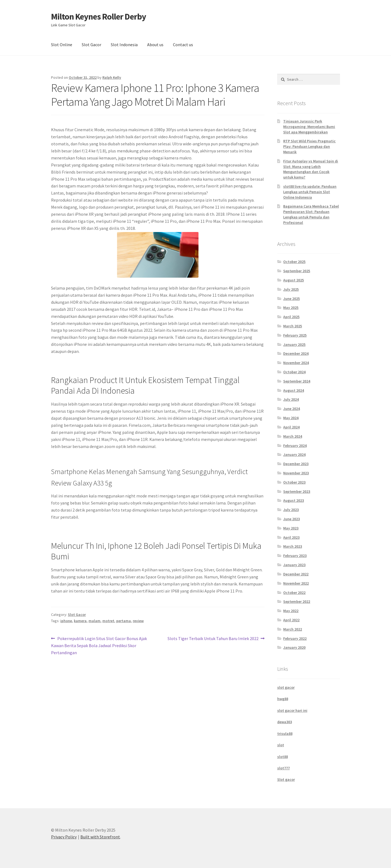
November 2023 (296, 473)
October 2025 (294, 262)
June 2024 (291, 409)
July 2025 (291, 289)
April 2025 (291, 317)
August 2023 (294, 500)
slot (281, 745)
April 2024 (291, 427)
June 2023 (291, 519)
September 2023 (297, 491)
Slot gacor (286, 779)
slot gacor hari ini (292, 710)
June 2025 (291, 299)
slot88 (283, 757)
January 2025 (294, 344)
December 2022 (296, 574)
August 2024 (294, 390)
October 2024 (294, 372)
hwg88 (283, 699)
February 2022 (295, 638)
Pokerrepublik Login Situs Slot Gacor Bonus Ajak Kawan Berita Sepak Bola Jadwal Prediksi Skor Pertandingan (99, 645)
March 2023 (293, 546)
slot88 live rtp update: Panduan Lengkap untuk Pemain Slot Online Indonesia (310, 192)
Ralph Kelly (112, 77)
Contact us (183, 45)
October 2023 (294, 482)
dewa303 (285, 722)
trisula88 (285, 734)
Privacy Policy (64, 837)
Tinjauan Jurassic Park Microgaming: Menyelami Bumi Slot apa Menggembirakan (309, 127)
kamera (80, 621)
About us (155, 45)
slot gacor (286, 687)
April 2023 (291, 537)
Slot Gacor (92, 45)
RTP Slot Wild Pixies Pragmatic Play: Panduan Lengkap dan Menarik (309, 146)
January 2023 (294, 565)
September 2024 (297, 381)
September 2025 (297, 271)
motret (108, 621)
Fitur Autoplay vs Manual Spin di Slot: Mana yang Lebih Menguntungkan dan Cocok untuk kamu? (311, 169)
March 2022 (293, 629)
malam (94, 621)
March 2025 (293, 326)
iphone (66, 621)
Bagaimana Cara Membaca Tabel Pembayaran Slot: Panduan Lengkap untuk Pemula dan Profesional (311, 214)
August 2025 (294, 280)
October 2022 (294, 593)
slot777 (283, 768)
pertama (124, 621)
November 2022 (296, 583)
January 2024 (294, 455)
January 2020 (294, 647)
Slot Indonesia (124, 45)
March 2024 (293, 436)
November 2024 (296, 363)
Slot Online (62, 45)
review (138, 621)
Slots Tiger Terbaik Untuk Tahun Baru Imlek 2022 (213, 639)
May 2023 (291, 528)
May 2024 (291, 418)
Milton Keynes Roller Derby (99, 17)
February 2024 (295, 446)
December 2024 (296, 353)
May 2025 (291, 308)
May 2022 (291, 611)
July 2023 (291, 510)
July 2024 (291, 399)
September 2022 (297, 601)
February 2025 (295, 335)
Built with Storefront (100, 837)
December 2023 (296, 464)
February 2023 (295, 556)
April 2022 (291, 620)
